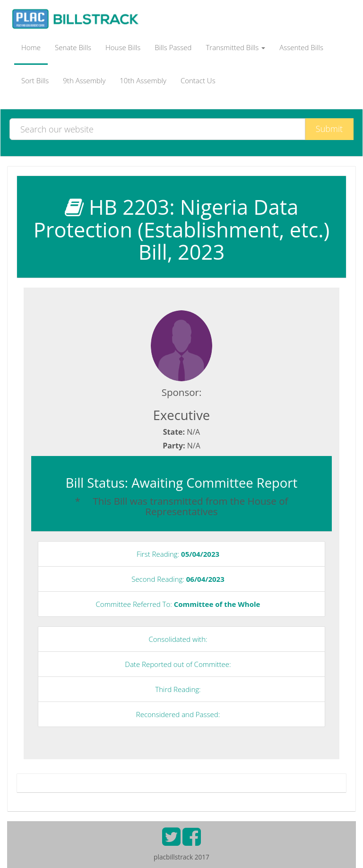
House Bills (123, 47)
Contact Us (198, 80)
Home (31, 47)
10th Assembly (143, 80)
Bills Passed (173, 47)
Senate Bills (73, 47)
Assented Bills (301, 47)
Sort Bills (35, 80)
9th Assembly (84, 80)
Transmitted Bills (236, 47)
